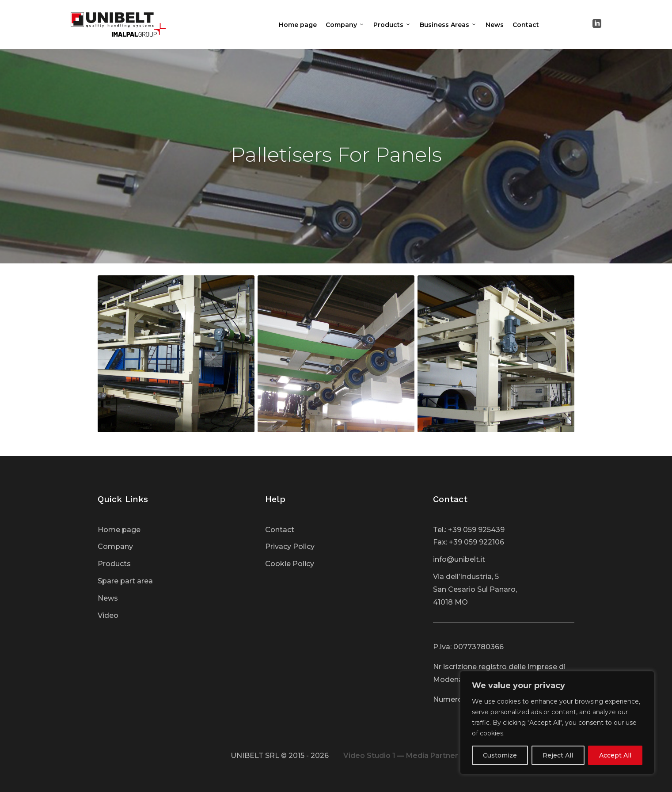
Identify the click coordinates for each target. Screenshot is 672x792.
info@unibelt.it (459, 559)
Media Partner (432, 756)
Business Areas (448, 25)
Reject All (558, 755)
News (495, 25)
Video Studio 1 (369, 756)
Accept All (615, 755)
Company (345, 25)
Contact (526, 25)
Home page (298, 25)
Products (392, 25)
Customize (500, 755)
